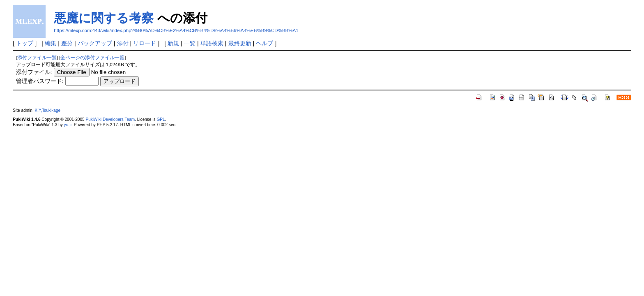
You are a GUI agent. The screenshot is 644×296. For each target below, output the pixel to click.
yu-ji (68, 125)
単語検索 (212, 43)
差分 (67, 43)
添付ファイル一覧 (37, 58)
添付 (123, 43)
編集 (51, 43)
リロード (145, 43)
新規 (173, 43)
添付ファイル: (34, 72)
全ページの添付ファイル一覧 (92, 58)
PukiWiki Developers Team (110, 119)
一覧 (190, 43)
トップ (25, 43)
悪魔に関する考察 (104, 18)
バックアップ (95, 43)
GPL (161, 119)
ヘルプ (264, 43)
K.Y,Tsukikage (48, 110)
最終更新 (240, 43)
